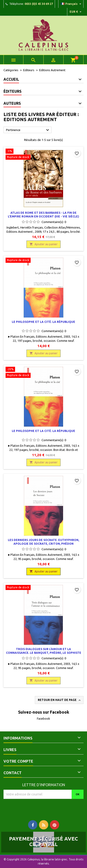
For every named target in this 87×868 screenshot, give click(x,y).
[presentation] (42, 808)
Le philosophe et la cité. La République (43, 322)
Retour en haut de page (60, 700)
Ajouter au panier (43, 244)
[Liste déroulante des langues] (72, 4)
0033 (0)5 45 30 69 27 (39, 4)
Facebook (43, 718)
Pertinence (28, 130)
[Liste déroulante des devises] (76, 12)
